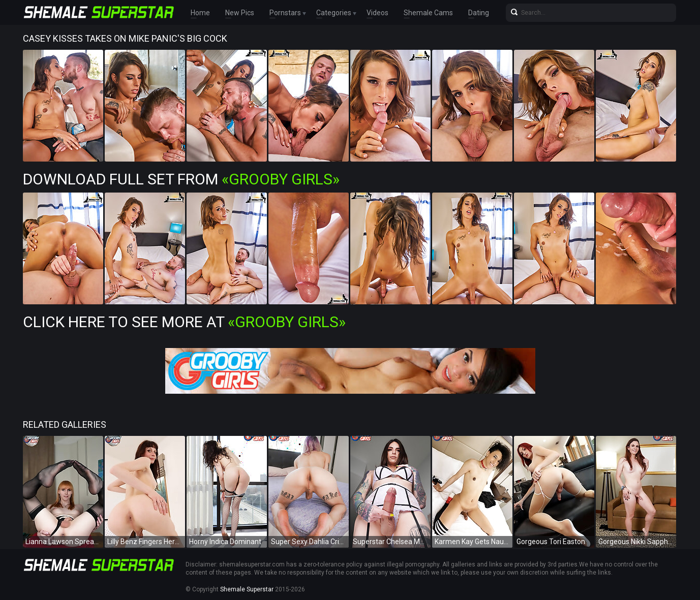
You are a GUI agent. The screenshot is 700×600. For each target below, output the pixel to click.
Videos (377, 13)
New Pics (240, 13)
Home (200, 13)
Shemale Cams (428, 13)
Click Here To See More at (184, 322)
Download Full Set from (181, 179)
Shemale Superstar (247, 589)
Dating (479, 13)
